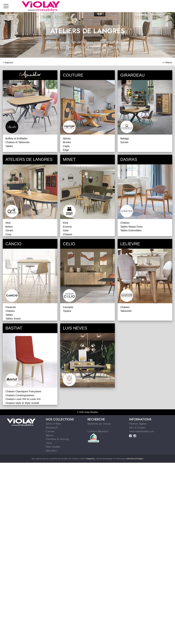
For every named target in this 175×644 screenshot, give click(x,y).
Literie (49, 443)
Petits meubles (53, 447)
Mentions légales (138, 424)
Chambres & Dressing (57, 439)
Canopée (68, 307)
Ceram (9, 230)
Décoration (51, 451)
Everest (67, 227)
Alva (8, 223)
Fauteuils (11, 307)
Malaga (124, 138)
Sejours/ (9, 63)
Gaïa (66, 230)
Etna (66, 223)
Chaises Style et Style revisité (22, 403)
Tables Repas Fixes (132, 227)
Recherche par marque (99, 424)
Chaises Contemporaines (20, 395)
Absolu (67, 138)
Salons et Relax (53, 424)
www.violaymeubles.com (142, 431)
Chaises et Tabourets (18, 142)
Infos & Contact (137, 428)
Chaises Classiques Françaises (23, 391)
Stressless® (52, 428)
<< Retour (167, 63)
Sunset (124, 142)
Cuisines (50, 431)
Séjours (50, 435)
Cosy (8, 234)
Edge (66, 150)
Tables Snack (13, 319)
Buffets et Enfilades (16, 138)
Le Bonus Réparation (98, 431)
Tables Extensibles (131, 230)
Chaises (68, 234)
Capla (66, 146)
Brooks (67, 142)
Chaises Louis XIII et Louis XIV (23, 399)
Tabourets (126, 311)
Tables (9, 146)
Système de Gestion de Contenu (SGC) (72, 459)
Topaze (67, 311)
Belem (9, 227)
